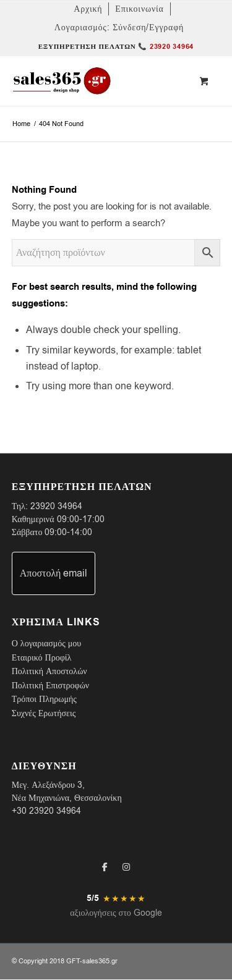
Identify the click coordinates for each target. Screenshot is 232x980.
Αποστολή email (54, 573)
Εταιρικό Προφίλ (42, 658)
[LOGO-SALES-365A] (95, 81)
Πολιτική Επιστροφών (50, 686)
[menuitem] (88, 9)
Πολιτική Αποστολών (49, 671)
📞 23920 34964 (166, 47)
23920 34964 (56, 506)
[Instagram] (126, 867)
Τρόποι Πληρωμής (44, 699)
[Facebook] (105, 867)
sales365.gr (100, 961)
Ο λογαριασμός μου (47, 644)
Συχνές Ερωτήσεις (44, 713)
